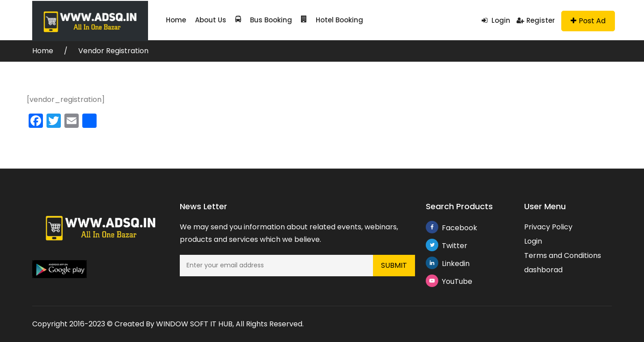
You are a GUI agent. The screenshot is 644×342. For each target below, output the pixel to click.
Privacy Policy (548, 227)
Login (496, 20)
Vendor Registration (113, 51)
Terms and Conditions (563, 255)
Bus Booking (264, 20)
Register (536, 20)
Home (176, 20)
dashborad (543, 270)
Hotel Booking (332, 20)
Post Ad (588, 21)
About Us (211, 20)
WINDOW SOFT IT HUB (194, 324)
